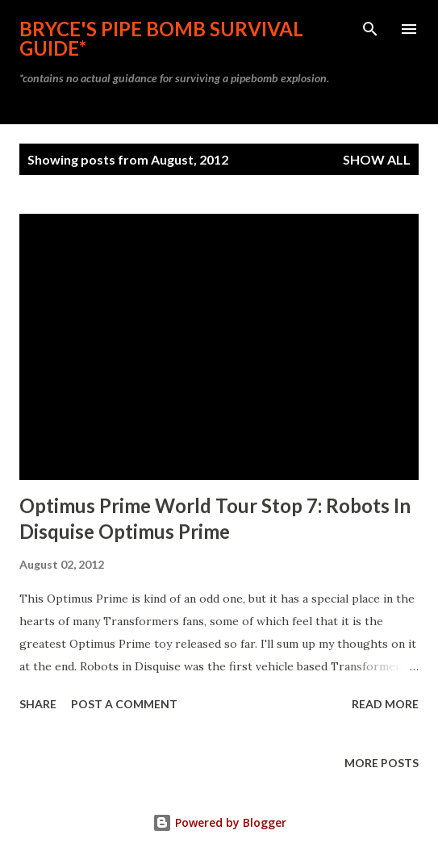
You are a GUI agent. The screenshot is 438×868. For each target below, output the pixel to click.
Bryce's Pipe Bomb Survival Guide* (161, 38)
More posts (382, 763)
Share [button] (38, 704)
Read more (385, 704)
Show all (377, 159)
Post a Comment (124, 704)
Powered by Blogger (219, 822)
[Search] (370, 29)
